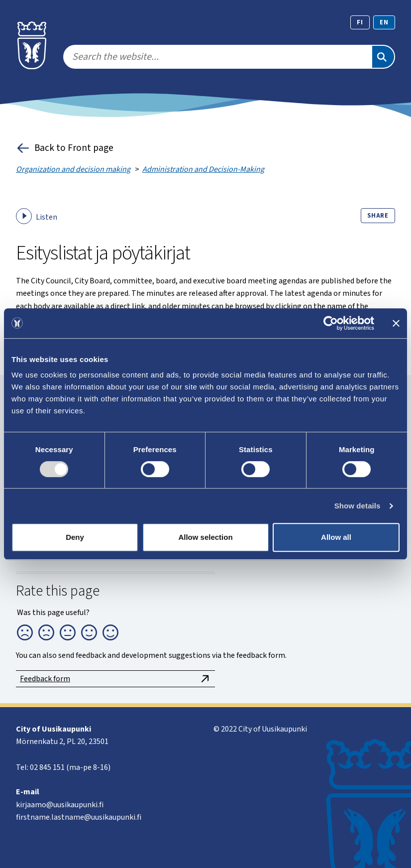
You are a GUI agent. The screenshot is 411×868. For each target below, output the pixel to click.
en (384, 22)
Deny (75, 537)
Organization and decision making (73, 169)
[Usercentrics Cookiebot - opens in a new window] (331, 323)
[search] (217, 57)
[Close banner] (396, 323)
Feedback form (115, 679)
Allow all (336, 537)
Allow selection (205, 537)
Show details (358, 506)
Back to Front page (65, 148)
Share (378, 216)
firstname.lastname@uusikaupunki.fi (79, 817)
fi (360, 22)
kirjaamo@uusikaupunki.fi (60, 805)
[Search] (383, 57)
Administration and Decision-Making (203, 169)
